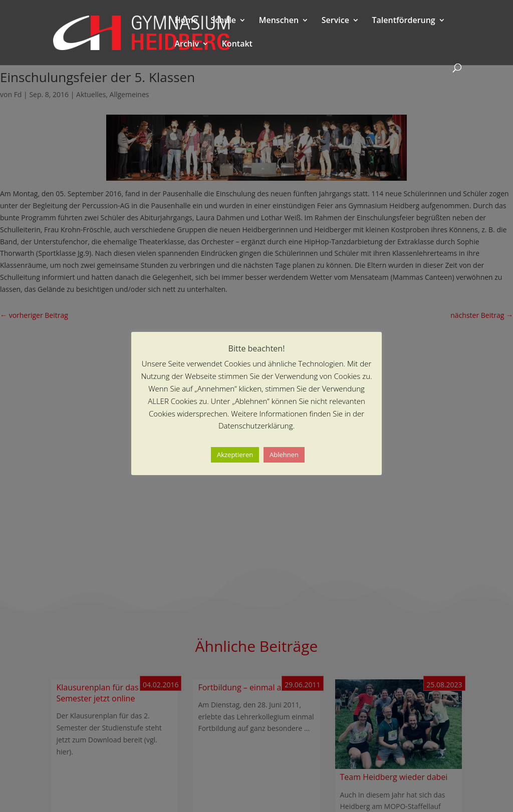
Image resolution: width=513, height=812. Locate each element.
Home (186, 21)
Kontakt (237, 45)
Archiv (187, 45)
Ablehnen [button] (284, 455)
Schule (223, 21)
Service (335, 21)
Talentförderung (404, 21)
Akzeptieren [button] (235, 455)
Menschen (279, 21)
